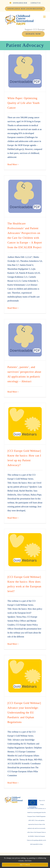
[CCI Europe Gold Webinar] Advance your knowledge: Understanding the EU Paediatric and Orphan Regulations (24, 713)
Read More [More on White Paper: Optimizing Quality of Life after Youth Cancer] (12, 164)
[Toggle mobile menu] (45, 17)
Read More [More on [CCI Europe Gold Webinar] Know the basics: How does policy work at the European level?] (12, 644)
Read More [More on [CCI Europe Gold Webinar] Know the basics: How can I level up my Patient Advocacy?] (12, 518)
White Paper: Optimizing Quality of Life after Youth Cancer (24, 103)
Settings (25, 865)
